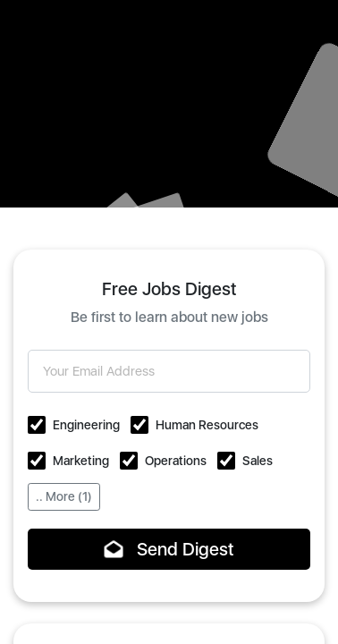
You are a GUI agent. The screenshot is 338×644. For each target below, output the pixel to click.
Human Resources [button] (207, 425)
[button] (37, 425)
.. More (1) (64, 496)
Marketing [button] (81, 461)
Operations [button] (176, 461)
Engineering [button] (86, 425)
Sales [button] (258, 461)
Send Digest (169, 549)
